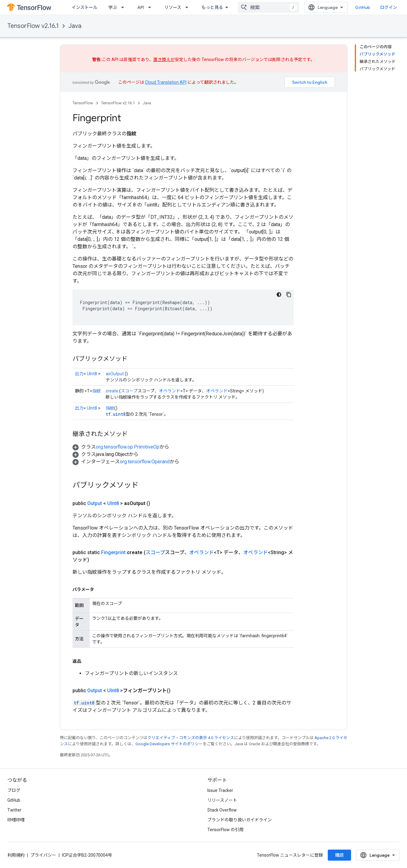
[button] (121, 447)
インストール (84, 7)
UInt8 (92, 374)
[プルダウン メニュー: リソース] (189, 7)
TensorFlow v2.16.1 (33, 26)
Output (95, 503)
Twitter (14, 810)
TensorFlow (83, 103)
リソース (173, 7)
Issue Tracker (220, 790)
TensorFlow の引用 (225, 830)
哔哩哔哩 (16, 820)
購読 (339, 855)
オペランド (170, 391)
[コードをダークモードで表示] (279, 295)
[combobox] (268, 7)
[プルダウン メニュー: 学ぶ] (124, 7)
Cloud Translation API (166, 82)
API (141, 7)
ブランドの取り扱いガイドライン (240, 820)
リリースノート (222, 800)
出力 (79, 374)
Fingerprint (113, 552)
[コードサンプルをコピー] (289, 295)
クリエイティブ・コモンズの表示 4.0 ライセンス (191, 738)
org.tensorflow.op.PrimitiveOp (128, 447)
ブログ (14, 790)
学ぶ (113, 7)
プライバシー (43, 855)
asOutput (115, 374)
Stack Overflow (222, 810)
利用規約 (16, 855)
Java (75, 26)
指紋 (96, 391)
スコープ (129, 391)
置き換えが (164, 60)
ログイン (389, 7)
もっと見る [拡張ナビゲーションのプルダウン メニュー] (212, 7)
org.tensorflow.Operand (145, 462)
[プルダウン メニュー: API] (151, 7)
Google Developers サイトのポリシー (169, 744)
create (112, 391)
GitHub (363, 7)
